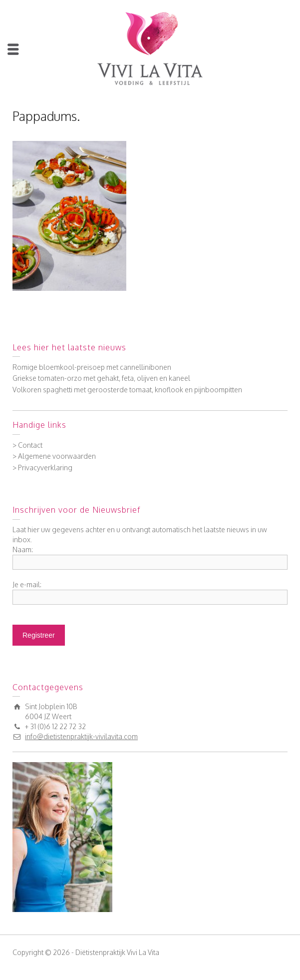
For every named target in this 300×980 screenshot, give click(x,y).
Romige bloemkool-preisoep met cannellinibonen (92, 367)
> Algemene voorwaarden (54, 456)
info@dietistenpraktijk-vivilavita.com (81, 736)
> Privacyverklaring (42, 468)
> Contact (27, 445)
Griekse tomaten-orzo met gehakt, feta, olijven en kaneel (101, 378)
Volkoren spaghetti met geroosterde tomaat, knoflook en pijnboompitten (127, 390)
